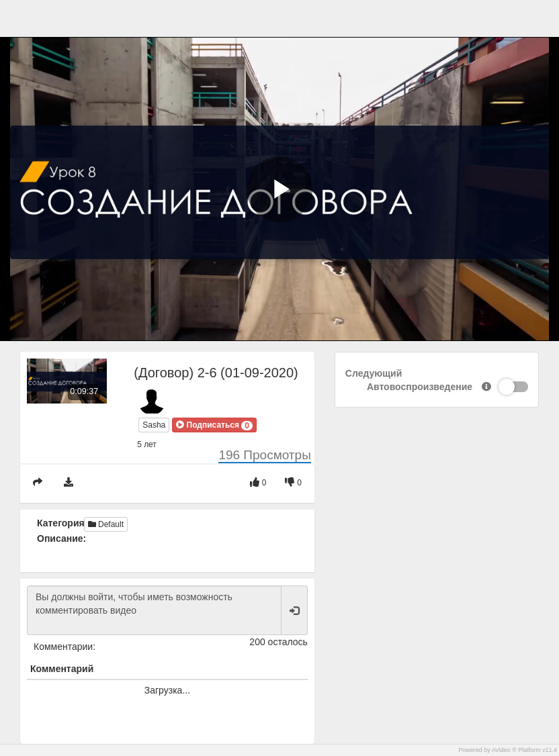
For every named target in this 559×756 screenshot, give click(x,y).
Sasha (154, 425)
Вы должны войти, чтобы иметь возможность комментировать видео (154, 610)
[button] (214, 425)
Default (106, 524)
